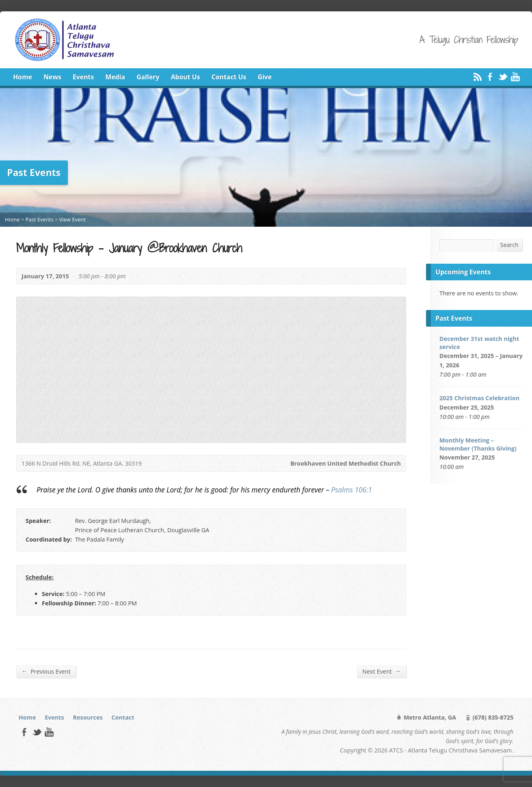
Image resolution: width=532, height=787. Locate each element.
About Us (185, 77)
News (52, 77)
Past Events (40, 219)
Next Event (382, 671)
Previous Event (46, 671)
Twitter (503, 77)
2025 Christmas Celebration (479, 398)
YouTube (515, 77)
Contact (123, 717)
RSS (477, 77)
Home (23, 77)
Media (115, 77)
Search (510, 245)
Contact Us (229, 77)
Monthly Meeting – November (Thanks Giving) (478, 444)
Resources (88, 717)
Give (265, 77)
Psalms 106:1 (351, 490)
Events (83, 77)
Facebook (490, 77)
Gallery (148, 77)
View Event (72, 219)
